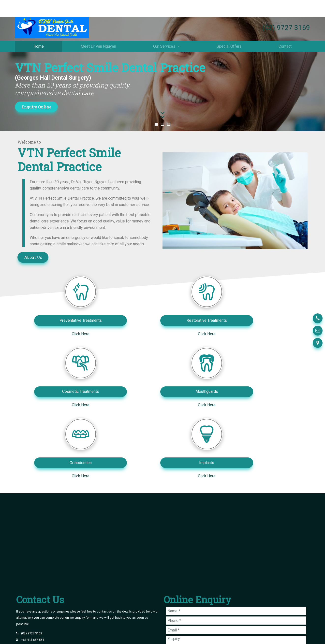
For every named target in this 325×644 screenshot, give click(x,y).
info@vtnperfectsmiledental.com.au (47, 581)
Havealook (300, 636)
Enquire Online (37, 107)
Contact (285, 32)
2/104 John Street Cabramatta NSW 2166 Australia (56, 587)
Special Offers (229, 32)
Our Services (164, 32)
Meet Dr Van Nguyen (98, 32)
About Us (33, 257)
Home (39, 32)
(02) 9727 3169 (286, 13)
